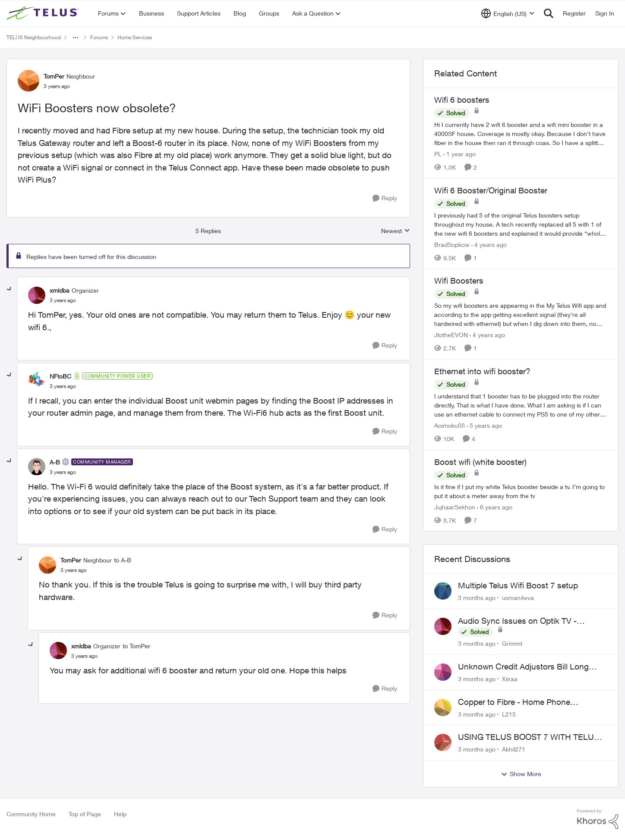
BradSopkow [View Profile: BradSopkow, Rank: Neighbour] (452, 244)
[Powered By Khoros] (598, 819)
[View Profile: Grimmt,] (443, 626)
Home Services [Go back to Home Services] (135, 37)
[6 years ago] (495, 507)
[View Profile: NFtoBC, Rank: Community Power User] (37, 381)
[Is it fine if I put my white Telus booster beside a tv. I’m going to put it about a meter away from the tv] (521, 491)
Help (120, 814)
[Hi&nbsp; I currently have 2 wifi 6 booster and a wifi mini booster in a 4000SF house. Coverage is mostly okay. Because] (521, 134)
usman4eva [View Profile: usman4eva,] (518, 598)
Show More (521, 774)
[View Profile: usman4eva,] (443, 591)
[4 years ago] (489, 244)
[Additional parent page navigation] (76, 38)
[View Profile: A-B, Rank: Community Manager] (37, 467)
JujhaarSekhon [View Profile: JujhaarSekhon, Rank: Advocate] (455, 507)
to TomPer (136, 646)
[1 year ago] (459, 154)
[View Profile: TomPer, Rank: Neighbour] (28, 81)
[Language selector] (508, 13)
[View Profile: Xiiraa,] (443, 672)
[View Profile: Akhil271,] (443, 742)
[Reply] (385, 198)
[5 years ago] (484, 425)
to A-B (123, 560)
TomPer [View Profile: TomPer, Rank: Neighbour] (54, 76)
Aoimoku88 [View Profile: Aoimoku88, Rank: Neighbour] (450, 425)
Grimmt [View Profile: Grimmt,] (512, 643)
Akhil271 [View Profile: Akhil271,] (514, 749)
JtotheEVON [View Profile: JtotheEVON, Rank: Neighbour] (451, 335)
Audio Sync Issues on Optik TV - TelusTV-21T (517, 621)
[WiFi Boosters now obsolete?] (63, 300)
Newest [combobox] (396, 231)
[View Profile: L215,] (443, 707)
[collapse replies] (9, 289)
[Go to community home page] (44, 13)
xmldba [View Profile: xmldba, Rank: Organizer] (60, 290)
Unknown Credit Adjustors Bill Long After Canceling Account (523, 667)
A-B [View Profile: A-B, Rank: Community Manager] (55, 462)
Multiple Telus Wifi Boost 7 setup (518, 585)
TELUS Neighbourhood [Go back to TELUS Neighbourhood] (34, 37)
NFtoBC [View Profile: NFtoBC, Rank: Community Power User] (60, 376)
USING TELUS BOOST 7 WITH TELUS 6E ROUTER (529, 737)
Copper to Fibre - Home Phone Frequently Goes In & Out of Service (523, 702)
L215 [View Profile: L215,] (509, 714)
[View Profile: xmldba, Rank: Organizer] (37, 295)
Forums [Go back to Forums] (99, 37)
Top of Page (85, 814)
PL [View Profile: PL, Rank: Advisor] (438, 154)
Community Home (31, 814)
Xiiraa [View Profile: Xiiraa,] (510, 679)
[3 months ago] (477, 598)
